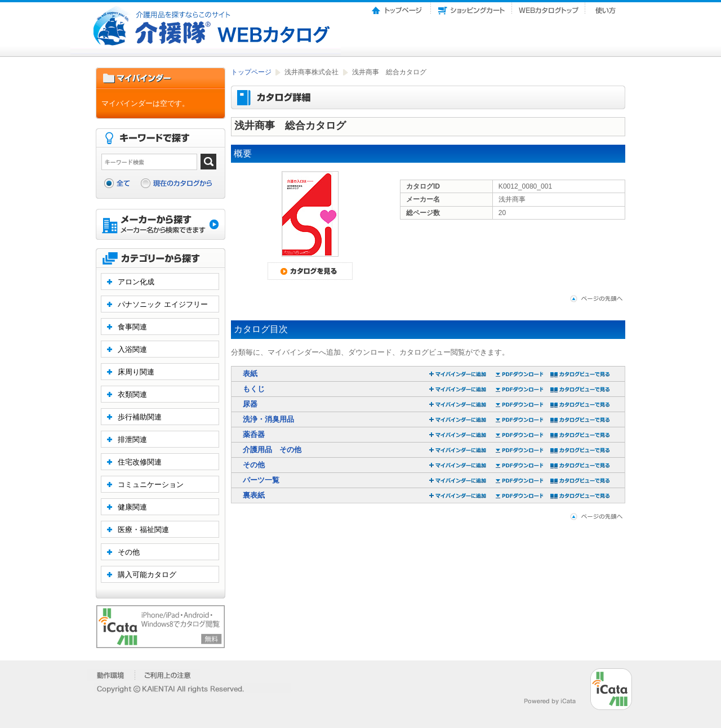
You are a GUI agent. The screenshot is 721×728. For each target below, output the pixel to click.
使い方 (607, 7)
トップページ (398, 7)
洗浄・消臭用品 (268, 419)
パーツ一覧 (261, 480)
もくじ (254, 389)
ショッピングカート (471, 7)
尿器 (250, 404)
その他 (254, 465)
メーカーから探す (161, 225)
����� (111, 675)
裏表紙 (254, 495)
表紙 (250, 374)
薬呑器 (254, 434)
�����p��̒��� (168, 675)
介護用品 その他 (272, 450)
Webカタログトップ (549, 7)
